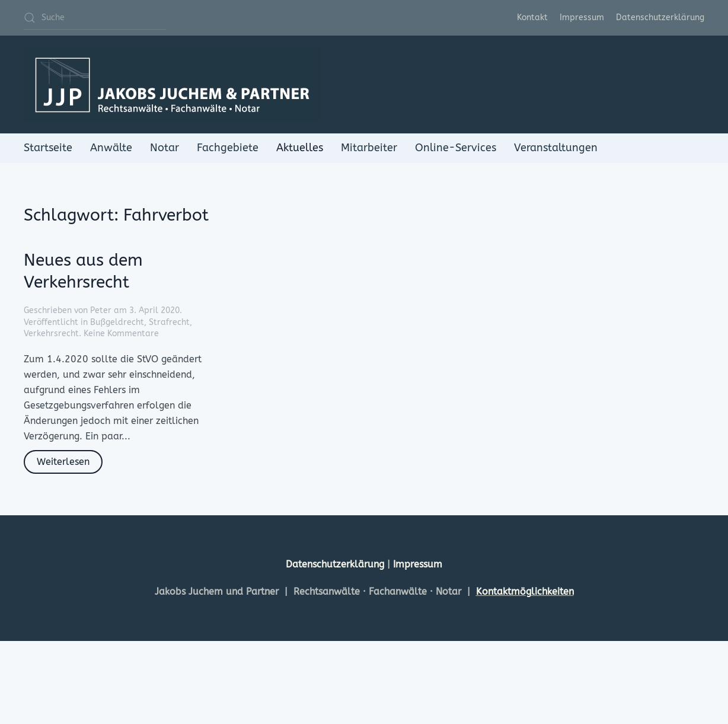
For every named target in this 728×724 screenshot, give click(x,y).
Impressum (582, 17)
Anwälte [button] (111, 148)
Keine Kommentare (121, 334)
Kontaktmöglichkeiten (525, 591)
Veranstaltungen (556, 148)
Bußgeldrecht (117, 322)
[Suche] (95, 18)
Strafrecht (169, 322)
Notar (165, 148)
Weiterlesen (63, 462)
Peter (101, 310)
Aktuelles (300, 148)
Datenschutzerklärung (660, 17)
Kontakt (532, 17)
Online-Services (456, 148)
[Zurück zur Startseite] (172, 84)
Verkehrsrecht (51, 334)
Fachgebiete (228, 148)
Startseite (48, 148)
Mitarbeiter (369, 148)
